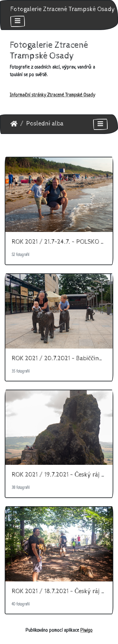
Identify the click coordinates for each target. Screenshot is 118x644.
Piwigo (86, 631)
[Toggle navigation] (18, 21)
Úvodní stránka (14, 124)
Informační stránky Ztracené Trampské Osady (52, 95)
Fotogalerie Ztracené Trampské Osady (63, 9)
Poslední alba (45, 124)
